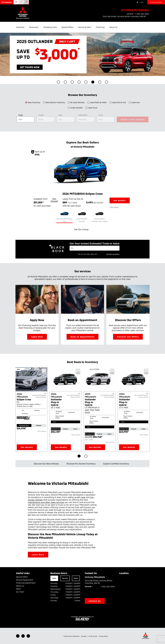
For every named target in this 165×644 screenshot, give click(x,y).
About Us (20, 586)
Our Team (20, 592)
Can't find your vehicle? (113, 254)
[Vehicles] (95, 248)
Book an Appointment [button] (83, 337)
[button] (7, 2)
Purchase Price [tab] (24, 425)
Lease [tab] (75, 429)
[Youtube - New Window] (23, 636)
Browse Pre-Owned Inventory (82, 464)
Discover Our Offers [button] (128, 337)
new (83, 497)
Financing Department (26, 583)
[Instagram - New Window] (28, 636)
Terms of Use (93, 636)
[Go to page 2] (86, 456)
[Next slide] (153, 410)
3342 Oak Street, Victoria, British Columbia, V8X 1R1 (126, 16)
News (18, 589)
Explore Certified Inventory (117, 464)
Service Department (25, 580)
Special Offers (22, 577)
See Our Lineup (82, 229)
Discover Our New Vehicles (47, 464)
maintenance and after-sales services (46, 502)
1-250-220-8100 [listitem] (142, 14)
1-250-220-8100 (108, 586)
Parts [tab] (76, 578)
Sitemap (84, 636)
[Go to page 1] (79, 456)
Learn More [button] (38, 555)
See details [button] (27, 447)
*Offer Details (42, 431)
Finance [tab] (39, 425)
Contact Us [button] (95, 601)
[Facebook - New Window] (18, 636)
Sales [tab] (54, 578)
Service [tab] (65, 578)
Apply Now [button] (37, 337)
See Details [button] (120, 200)
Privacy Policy (104, 636)
